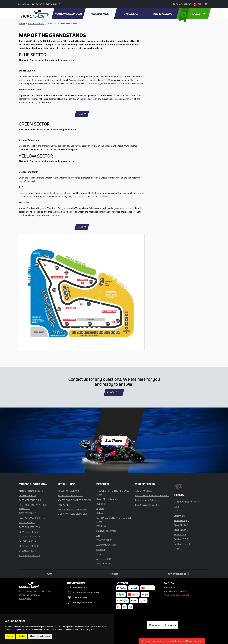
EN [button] (197, 4)
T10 (176, 511)
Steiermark (179, 516)
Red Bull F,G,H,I (182, 544)
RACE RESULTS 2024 (29, 537)
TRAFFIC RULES (104, 540)
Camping (101, 549)
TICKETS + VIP (193, 14)
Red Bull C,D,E (181, 539)
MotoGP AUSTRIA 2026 (69, 14)
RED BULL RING (100, 14)
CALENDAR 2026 (27, 495)
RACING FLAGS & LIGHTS (32, 518)
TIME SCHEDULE (27, 513)
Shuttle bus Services (106, 531)
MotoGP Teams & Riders (31, 491)
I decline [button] (21, 636)
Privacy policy (25, 598)
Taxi (98, 535)
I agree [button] (10, 636)
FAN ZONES (64, 505)
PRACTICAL (131, 14)
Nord (176, 506)
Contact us (114, 392)
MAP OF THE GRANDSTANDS (72, 514)
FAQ (49, 574)
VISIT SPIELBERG (162, 14)
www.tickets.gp (179, 574)
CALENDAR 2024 (27, 541)
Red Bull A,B (180, 534)
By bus (100, 513)
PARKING (101, 526)
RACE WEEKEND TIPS (30, 500)
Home (22, 23)
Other (177, 549)
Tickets (114, 574)
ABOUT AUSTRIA (143, 491)
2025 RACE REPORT (29, 546)
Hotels (100, 554)
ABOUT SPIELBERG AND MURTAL (152, 495)
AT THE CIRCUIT (105, 559)
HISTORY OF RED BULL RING (72, 510)
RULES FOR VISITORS (69, 491)
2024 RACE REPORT (29, 532)
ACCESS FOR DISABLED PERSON (74, 500)
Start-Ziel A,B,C (182, 520)
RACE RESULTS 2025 (29, 555)
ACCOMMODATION (106, 545)
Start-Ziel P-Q (181, 530)
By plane (101, 504)
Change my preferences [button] (40, 636)
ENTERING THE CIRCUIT (70, 495)
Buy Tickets (114, 440)
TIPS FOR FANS (27, 522)
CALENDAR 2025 (27, 551)
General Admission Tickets (187, 502)
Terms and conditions (29, 595)
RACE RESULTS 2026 (29, 527)
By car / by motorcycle (107, 499)
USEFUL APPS (103, 564)
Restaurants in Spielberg (147, 500)
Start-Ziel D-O (181, 525)
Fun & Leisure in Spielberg (148, 505)
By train (100, 508)
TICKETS (82, 114)
